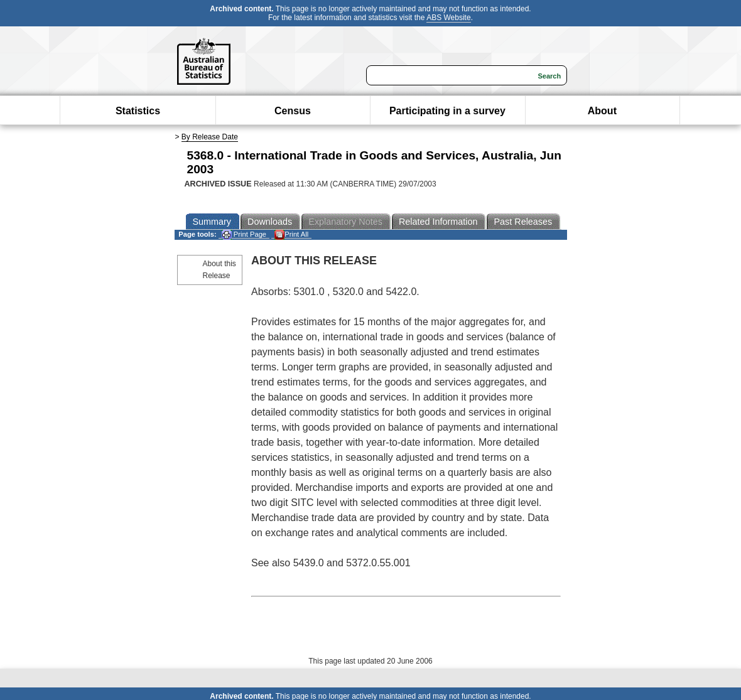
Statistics (138, 111)
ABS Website (448, 18)
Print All (291, 234)
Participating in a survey (447, 111)
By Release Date (210, 137)
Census (293, 111)
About (602, 111)
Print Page (244, 234)
